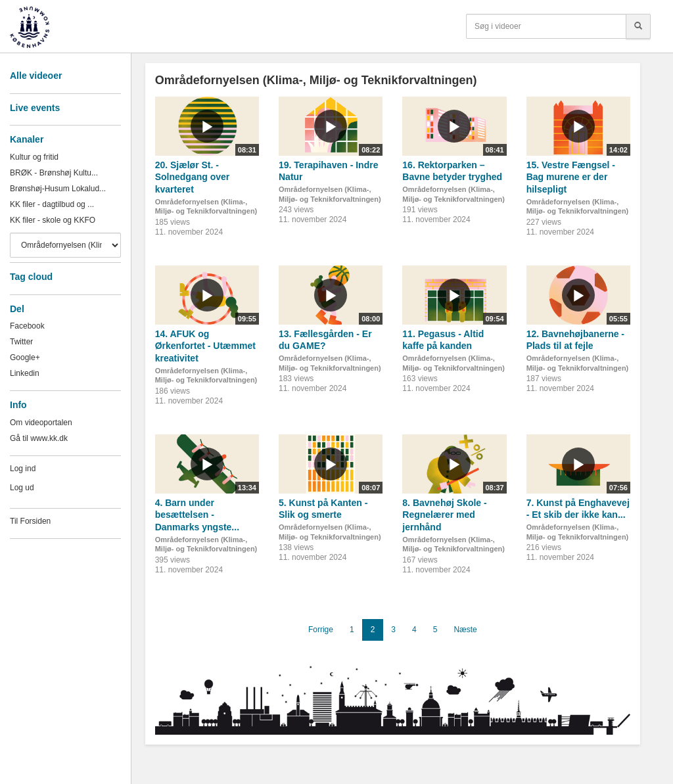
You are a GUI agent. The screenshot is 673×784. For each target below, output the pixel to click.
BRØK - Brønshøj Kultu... (54, 173)
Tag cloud (31, 277)
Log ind (23, 469)
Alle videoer (36, 76)
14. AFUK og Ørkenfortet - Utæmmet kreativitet (205, 346)
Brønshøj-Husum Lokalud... (58, 189)
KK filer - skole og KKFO (53, 220)
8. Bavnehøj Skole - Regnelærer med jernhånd (444, 515)
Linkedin (25, 373)
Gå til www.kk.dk (39, 438)
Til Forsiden (30, 521)
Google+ (25, 357)
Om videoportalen (41, 423)
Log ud (22, 488)
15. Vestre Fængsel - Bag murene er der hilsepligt (571, 177)
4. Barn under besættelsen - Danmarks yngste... (197, 515)
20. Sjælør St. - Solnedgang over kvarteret (193, 177)
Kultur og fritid (34, 157)
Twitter (21, 342)
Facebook (27, 326)
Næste (465, 630)
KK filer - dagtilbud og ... (52, 204)
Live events (35, 108)
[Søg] (638, 26)
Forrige (321, 630)
